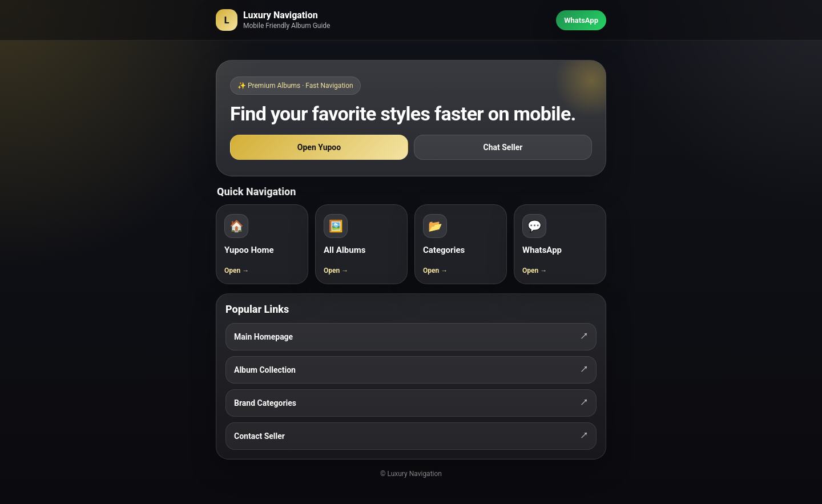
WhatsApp (581, 20)
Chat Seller (503, 147)
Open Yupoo (319, 147)
